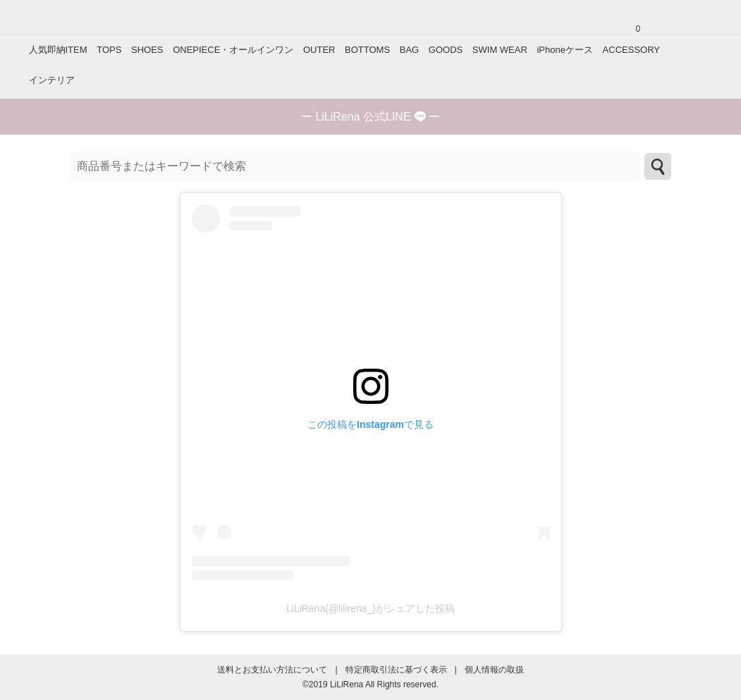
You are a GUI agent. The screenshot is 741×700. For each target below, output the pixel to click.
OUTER (319, 50)
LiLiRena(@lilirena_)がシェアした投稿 (370, 608)
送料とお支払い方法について (272, 670)
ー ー (370, 117)
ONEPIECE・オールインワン (233, 50)
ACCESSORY (631, 50)
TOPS (109, 50)
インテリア (52, 80)
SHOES (147, 50)
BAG (409, 50)
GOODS (446, 50)
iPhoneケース (564, 50)
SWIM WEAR (500, 50)
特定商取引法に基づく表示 (396, 670)
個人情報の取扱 (494, 670)
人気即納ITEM (58, 50)
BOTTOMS (367, 50)
